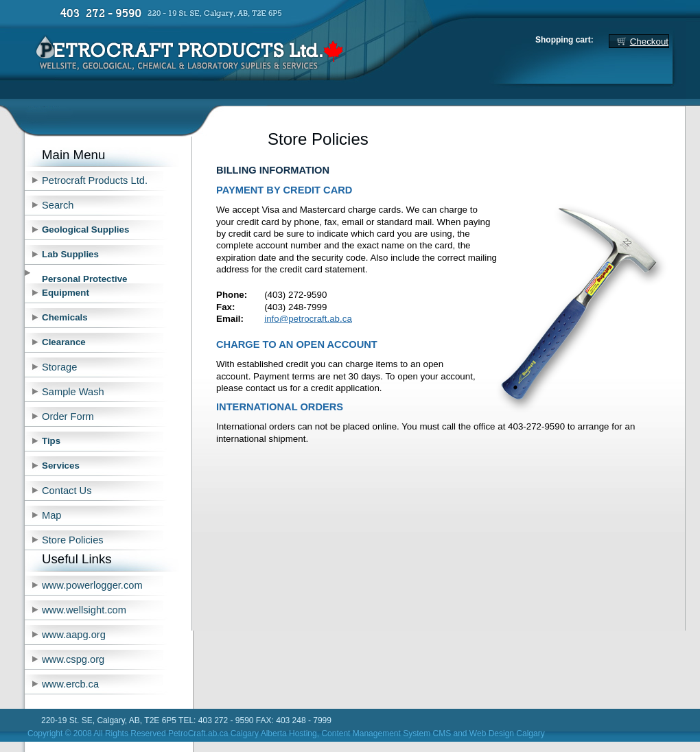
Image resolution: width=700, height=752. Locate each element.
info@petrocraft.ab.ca (308, 319)
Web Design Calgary (507, 733)
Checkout (649, 42)
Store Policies (73, 540)
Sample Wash (73, 392)
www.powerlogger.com (92, 585)
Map (52, 515)
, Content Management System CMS (384, 733)
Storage (59, 367)
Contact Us (67, 491)
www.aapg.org (74, 635)
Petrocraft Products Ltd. (95, 180)
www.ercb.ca (70, 684)
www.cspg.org (73, 659)
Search (58, 205)
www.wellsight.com (84, 610)
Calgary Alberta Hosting (274, 733)
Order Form (68, 416)
